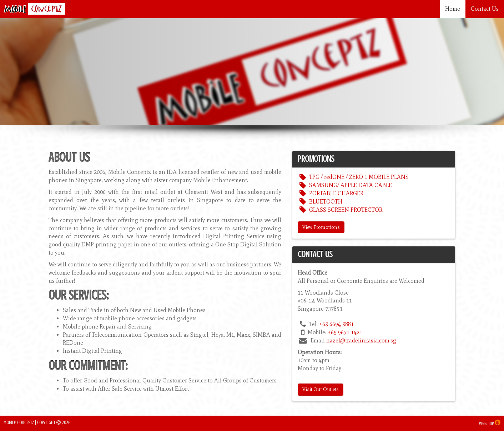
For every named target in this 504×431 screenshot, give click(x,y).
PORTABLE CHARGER (330, 193)
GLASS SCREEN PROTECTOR (340, 210)
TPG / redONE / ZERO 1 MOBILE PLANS (353, 177)
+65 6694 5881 (336, 324)
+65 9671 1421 (345, 332)
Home (453, 9)
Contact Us (485, 9)
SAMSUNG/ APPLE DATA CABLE (345, 185)
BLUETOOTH (320, 202)
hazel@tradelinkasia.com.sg (361, 340)
